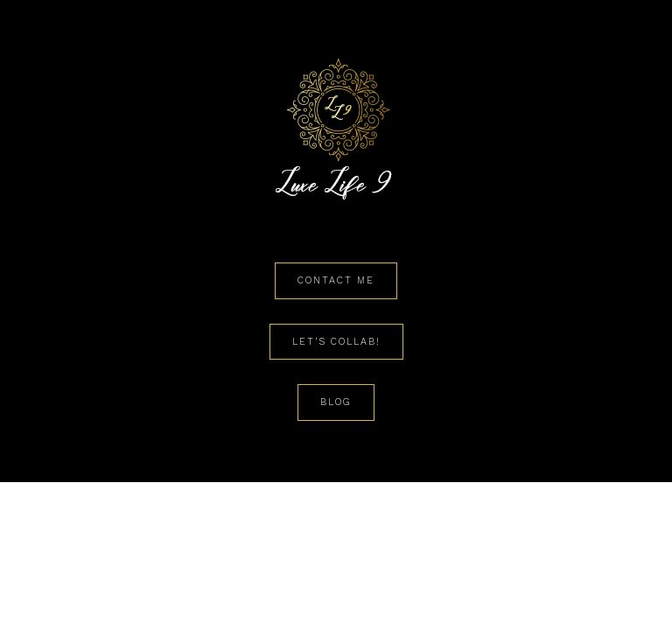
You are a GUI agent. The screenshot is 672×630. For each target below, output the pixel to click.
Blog (336, 402)
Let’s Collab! (336, 342)
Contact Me (336, 280)
